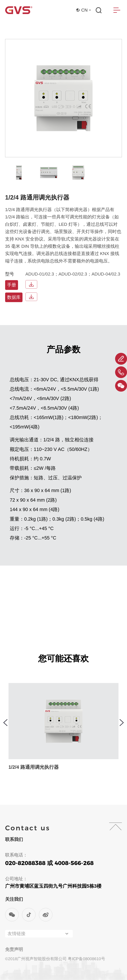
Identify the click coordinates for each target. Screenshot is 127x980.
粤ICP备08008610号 (86, 959)
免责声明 (14, 949)
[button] (5, 723)
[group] (19, 173)
